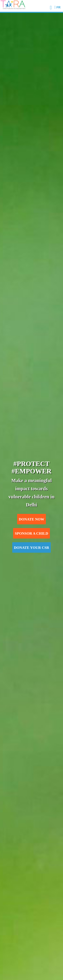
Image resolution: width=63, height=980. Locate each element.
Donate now (32, 519)
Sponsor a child (32, 533)
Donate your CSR (32, 548)
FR (57, 7)
